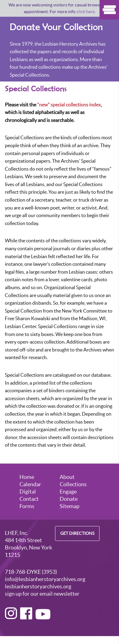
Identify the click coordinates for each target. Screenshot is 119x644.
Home (27, 477)
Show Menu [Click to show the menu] (109, 10)
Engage (68, 492)
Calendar (30, 484)
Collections (73, 484)
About (67, 477)
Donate (69, 499)
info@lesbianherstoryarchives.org (45, 579)
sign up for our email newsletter (42, 594)
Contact (29, 499)
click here (86, 12)
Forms (27, 506)
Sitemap (70, 506)
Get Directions (77, 533)
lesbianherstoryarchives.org (38, 586)
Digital (28, 492)
